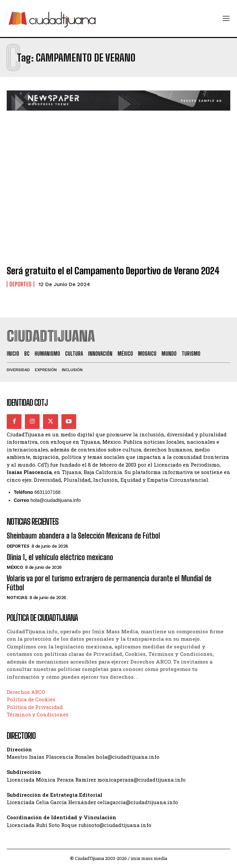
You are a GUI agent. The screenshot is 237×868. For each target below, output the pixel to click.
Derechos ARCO (26, 692)
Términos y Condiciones (38, 714)
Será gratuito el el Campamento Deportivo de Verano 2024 (113, 271)
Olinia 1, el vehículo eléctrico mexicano (60, 557)
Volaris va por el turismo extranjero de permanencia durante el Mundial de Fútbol (109, 583)
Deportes (20, 284)
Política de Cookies (31, 699)
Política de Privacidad (35, 707)
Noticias (17, 598)
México (15, 567)
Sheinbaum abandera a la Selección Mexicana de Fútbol (83, 536)
